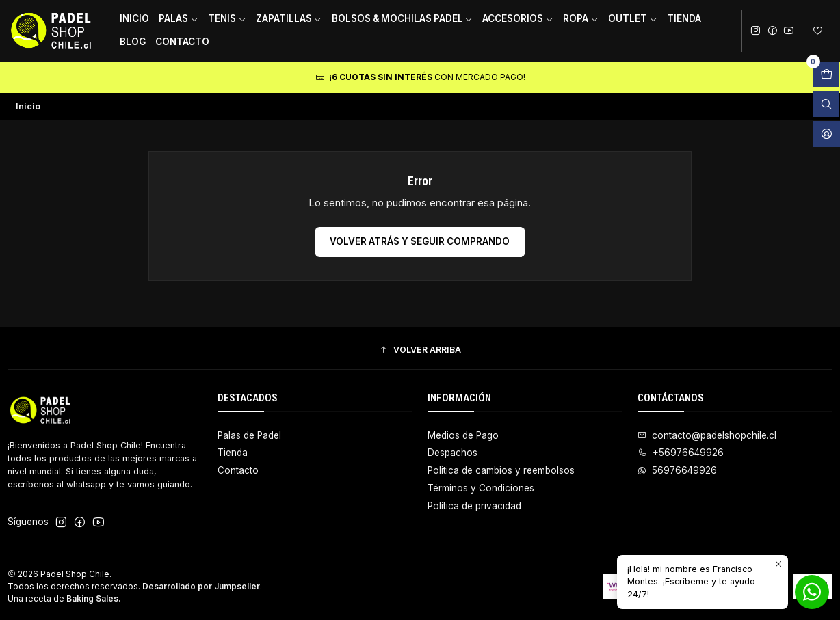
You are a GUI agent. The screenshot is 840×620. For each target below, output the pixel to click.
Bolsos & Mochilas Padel (403, 18)
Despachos (452, 453)
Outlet (633, 18)
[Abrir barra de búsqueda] (826, 104)
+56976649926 (681, 453)
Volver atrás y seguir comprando (420, 241)
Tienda (684, 18)
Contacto (182, 42)
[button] (420, 350)
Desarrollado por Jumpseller (201, 586)
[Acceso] (827, 134)
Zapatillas (289, 18)
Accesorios (518, 18)
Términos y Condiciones (481, 488)
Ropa (581, 18)
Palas (179, 18)
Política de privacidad (474, 506)
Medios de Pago (463, 435)
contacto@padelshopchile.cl (707, 435)
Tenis (227, 18)
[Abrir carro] (826, 75)
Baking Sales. (94, 598)
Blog (133, 42)
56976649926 (677, 470)
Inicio (134, 18)
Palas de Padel (249, 435)
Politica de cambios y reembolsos (501, 470)
